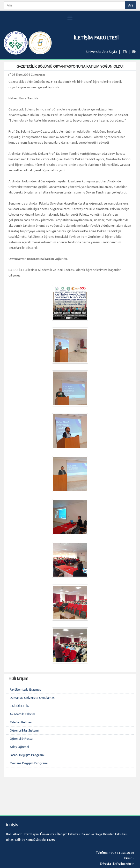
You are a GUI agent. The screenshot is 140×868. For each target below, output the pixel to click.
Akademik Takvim (22, 714)
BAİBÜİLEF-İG (19, 706)
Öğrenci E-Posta (21, 739)
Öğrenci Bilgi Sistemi (24, 730)
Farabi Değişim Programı (27, 755)
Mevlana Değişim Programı (29, 763)
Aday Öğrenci (19, 747)
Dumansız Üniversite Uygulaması (33, 698)
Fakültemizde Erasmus (25, 689)
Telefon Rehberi (21, 722)
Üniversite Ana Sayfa (102, 52)
